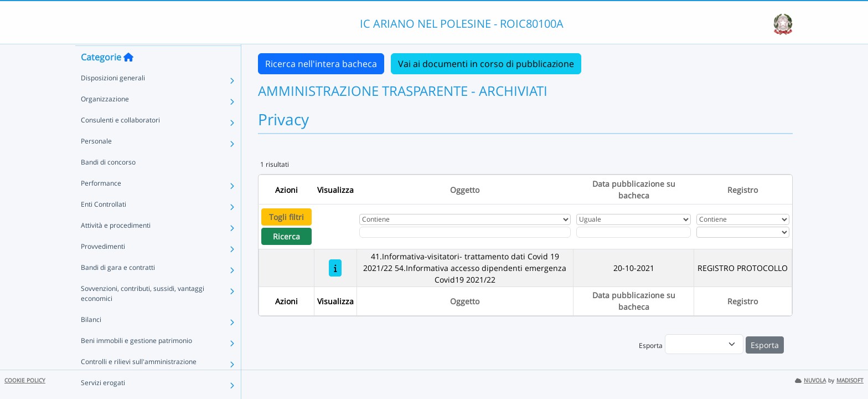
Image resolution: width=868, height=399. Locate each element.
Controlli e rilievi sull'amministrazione (139, 383)
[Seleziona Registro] (743, 232)
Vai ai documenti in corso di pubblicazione (486, 64)
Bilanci (91, 341)
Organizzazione (105, 120)
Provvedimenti (103, 267)
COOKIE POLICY (25, 380)
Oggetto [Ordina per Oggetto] (465, 190)
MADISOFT (850, 380)
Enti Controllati (104, 225)
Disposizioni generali (113, 99)
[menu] (704, 344)
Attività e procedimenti (116, 246)
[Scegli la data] (634, 232)
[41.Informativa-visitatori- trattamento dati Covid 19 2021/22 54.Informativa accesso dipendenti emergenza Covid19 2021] (335, 268)
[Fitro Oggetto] (465, 232)
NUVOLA (810, 380)
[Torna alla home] (128, 78)
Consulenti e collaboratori (120, 141)
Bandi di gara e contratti (118, 288)
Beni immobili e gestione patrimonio (136, 362)
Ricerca (286, 236)
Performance (101, 204)
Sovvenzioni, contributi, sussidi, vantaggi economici (143, 314)
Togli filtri (286, 217)
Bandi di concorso (108, 183)
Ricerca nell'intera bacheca (321, 64)
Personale (96, 162)
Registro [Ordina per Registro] (743, 190)
